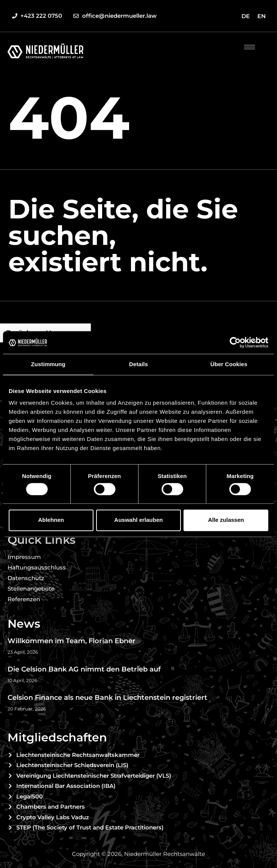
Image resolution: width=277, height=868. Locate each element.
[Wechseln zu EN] (261, 16)
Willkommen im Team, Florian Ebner (72, 641)
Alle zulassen (226, 520)
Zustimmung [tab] (48, 364)
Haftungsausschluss (37, 567)
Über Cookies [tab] (229, 364)
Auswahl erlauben (138, 520)
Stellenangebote (31, 589)
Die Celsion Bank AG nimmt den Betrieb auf (84, 669)
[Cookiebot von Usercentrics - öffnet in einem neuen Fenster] (235, 342)
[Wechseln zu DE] (246, 16)
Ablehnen (51, 520)
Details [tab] (138, 364)
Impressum (24, 557)
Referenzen (24, 599)
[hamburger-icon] (250, 47)
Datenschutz (26, 578)
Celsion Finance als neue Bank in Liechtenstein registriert (107, 698)
